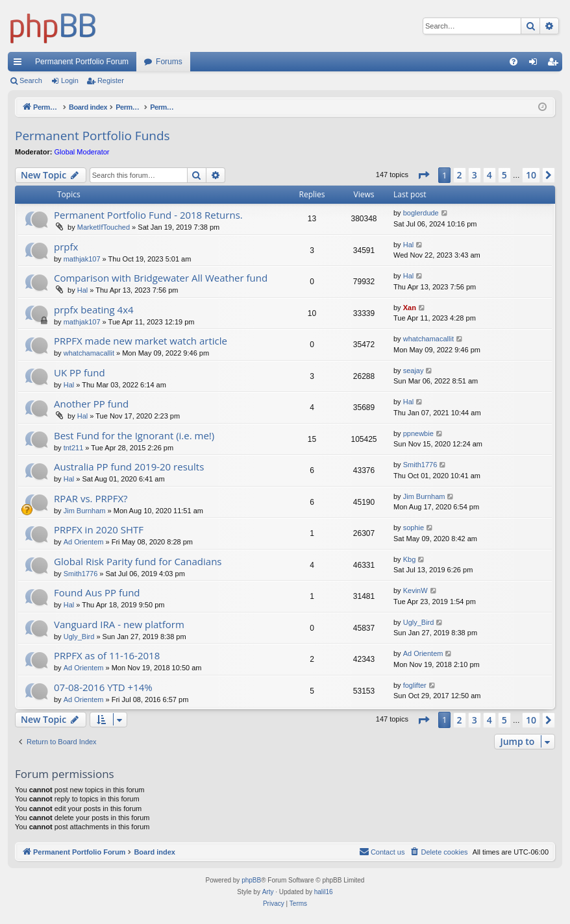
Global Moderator (82, 152)
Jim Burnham (85, 511)
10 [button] (531, 175)
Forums (169, 62)
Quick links (20, 64)
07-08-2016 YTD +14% (103, 687)
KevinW (415, 590)
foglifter (415, 685)
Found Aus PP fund (97, 592)
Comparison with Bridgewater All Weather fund (161, 278)
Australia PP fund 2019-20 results (129, 467)
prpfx (66, 247)
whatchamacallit (89, 353)
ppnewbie (418, 433)
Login (70, 80)
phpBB (251, 880)
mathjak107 (82, 259)
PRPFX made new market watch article (141, 341)
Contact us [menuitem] (382, 851)
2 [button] (460, 175)
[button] (423, 175)
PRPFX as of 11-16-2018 (107, 655)
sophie (414, 528)
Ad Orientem (84, 542)
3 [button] (475, 175)
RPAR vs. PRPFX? (91, 498)
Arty (268, 892)
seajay (414, 371)
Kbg (410, 559)
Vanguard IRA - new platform (119, 624)
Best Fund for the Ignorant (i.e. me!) (134, 435)
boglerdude (421, 213)
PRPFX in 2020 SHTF (99, 529)
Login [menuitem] (536, 64)
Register (111, 80)
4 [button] (489, 175)
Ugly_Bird (79, 637)
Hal (409, 245)
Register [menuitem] (555, 64)
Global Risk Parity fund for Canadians (138, 561)
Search (31, 80)
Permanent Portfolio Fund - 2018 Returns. (148, 215)
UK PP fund (80, 372)
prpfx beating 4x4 (94, 310)
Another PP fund (91, 404)
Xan (410, 308)
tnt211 (74, 448)
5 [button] (504, 175)
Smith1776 (420, 465)
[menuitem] (514, 62)
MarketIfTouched (104, 227)
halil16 (324, 892)
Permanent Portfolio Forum (82, 62)
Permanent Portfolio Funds (93, 136)
